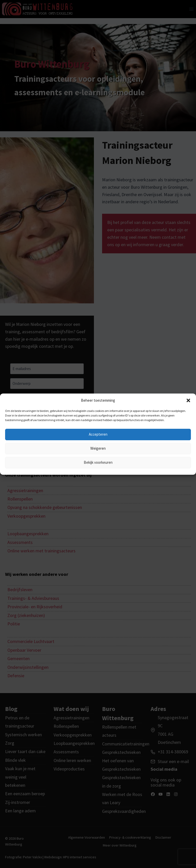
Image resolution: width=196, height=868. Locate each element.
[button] (188, 400)
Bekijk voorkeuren (98, 462)
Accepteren (98, 434)
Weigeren (98, 448)
